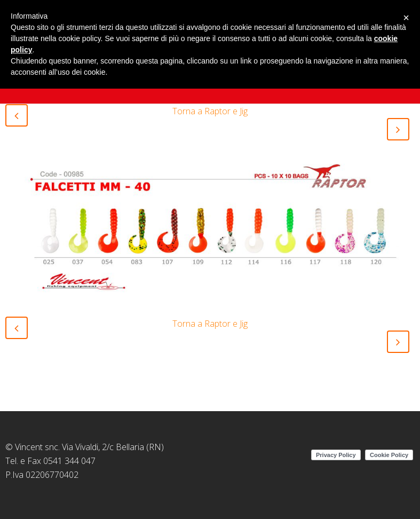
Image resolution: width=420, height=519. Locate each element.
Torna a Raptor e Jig (210, 111)
